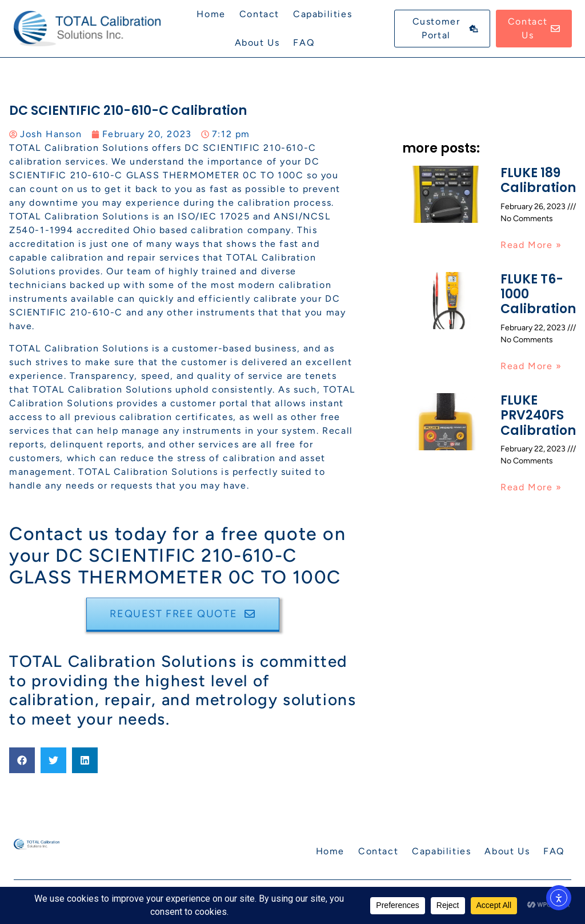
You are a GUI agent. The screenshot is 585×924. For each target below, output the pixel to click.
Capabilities (322, 14)
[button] (22, 760)
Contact (259, 14)
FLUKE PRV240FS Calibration (538, 415)
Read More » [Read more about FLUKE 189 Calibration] (531, 245)
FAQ (304, 43)
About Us (257, 43)
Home (211, 14)
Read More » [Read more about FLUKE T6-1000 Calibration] (531, 366)
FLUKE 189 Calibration (538, 180)
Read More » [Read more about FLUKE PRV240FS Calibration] (531, 487)
